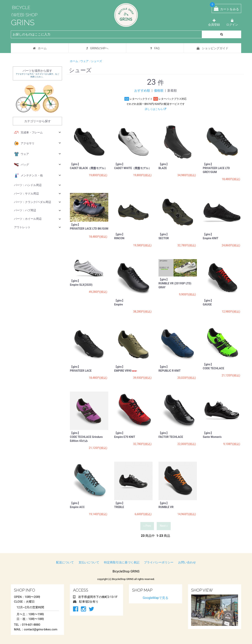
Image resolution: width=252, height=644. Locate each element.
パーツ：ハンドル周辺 (37, 185)
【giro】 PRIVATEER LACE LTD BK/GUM (89, 227)
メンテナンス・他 (37, 176)
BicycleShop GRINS (126, 571)
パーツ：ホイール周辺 (37, 219)
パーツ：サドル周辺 (37, 193)
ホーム (40, 48)
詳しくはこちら (155, 109)
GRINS (23, 22)
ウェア (37, 154)
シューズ (96, 61)
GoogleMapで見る (156, 598)
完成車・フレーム (37, 133)
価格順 (159, 91)
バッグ (37, 165)
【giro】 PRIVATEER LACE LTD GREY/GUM (216, 168)
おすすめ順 (142, 91)
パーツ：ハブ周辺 (37, 210)
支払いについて (89, 562)
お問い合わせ (187, 562)
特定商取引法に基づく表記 (122, 562)
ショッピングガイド (213, 48)
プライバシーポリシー (159, 562)
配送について (65, 562)
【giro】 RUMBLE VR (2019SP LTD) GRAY (175, 283)
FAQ (155, 48)
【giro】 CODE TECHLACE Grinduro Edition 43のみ (86, 437)
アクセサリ (37, 143)
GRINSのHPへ (97, 48)
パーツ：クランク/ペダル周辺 (37, 202)
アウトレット (37, 227)
